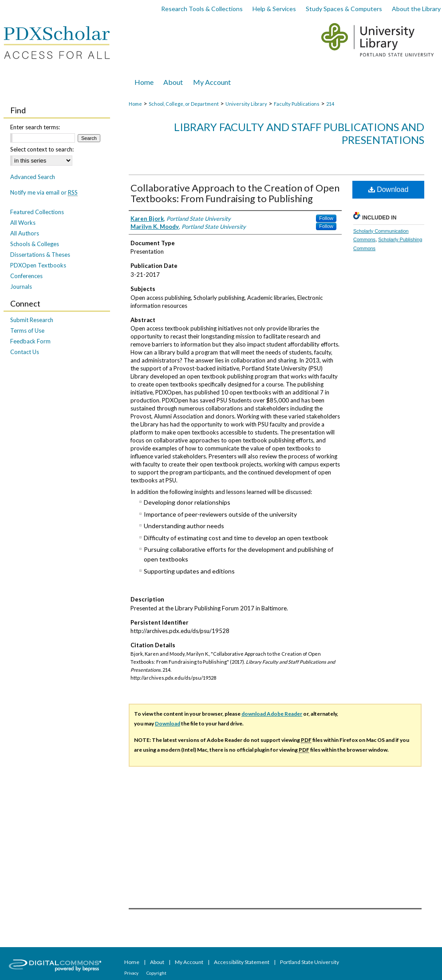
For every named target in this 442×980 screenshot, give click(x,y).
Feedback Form (30, 341)
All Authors (25, 233)
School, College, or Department (184, 104)
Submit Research (32, 320)
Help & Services (274, 9)
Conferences (26, 276)
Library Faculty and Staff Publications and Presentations (299, 133)
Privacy (132, 973)
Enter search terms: (35, 127)
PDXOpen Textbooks (38, 265)
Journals (21, 287)
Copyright (156, 973)
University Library (246, 104)
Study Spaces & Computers (344, 9)
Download (389, 189)
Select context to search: (42, 149)
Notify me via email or (44, 192)
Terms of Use (27, 331)
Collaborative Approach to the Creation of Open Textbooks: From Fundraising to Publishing (235, 193)
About (158, 962)
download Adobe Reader (272, 714)
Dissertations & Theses (40, 255)
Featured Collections (37, 212)
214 (330, 104)
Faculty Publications (297, 104)
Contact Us (25, 352)
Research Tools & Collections (202, 9)
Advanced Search (33, 177)
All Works (23, 223)
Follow (326, 218)
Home (135, 104)
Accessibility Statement (242, 962)
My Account (189, 962)
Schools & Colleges (35, 244)
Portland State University (310, 962)
